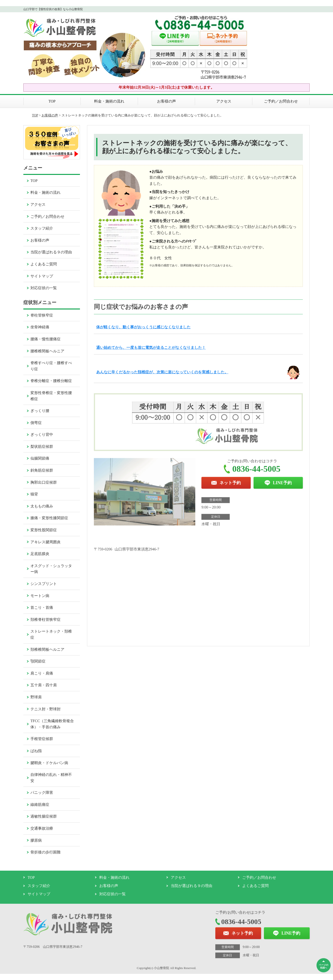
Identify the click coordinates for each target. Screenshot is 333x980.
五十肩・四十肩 (44, 685)
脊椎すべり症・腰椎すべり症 (51, 366)
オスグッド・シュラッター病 (51, 569)
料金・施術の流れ (109, 101)
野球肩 (36, 697)
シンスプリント (44, 584)
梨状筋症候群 (42, 447)
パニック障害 (42, 793)
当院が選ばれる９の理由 (51, 252)
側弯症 (36, 423)
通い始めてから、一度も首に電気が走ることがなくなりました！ (151, 348)
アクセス (224, 101)
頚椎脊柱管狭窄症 (46, 620)
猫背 (34, 494)
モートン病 (40, 596)
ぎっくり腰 (40, 411)
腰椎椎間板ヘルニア (47, 351)
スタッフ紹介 (42, 228)
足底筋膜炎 (40, 554)
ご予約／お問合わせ (281, 101)
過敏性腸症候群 (44, 816)
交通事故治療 (42, 828)
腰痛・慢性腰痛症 (46, 339)
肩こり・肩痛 (42, 673)
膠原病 (36, 840)
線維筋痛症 (40, 805)
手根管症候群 (42, 739)
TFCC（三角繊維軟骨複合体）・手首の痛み (52, 724)
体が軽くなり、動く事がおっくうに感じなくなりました (143, 327)
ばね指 (36, 751)
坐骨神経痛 (40, 327)
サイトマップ (42, 276)
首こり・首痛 (42, 607)
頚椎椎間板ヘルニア (47, 649)
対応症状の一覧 (44, 288)
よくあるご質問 (44, 264)
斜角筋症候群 (42, 470)
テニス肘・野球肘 (46, 709)
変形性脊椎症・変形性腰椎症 (51, 396)
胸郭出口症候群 (44, 482)
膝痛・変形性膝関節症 (49, 518)
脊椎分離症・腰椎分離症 (51, 381)
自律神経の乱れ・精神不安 (51, 778)
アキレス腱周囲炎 (46, 542)
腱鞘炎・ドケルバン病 (49, 763)
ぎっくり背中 (42, 434)
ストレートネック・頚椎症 (51, 634)
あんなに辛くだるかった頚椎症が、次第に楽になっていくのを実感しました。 (162, 372)
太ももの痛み (42, 506)
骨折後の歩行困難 (46, 852)
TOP (52, 101)
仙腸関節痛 (40, 458)
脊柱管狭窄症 (42, 315)
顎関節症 (38, 661)
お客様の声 (166, 101)
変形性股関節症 (44, 530)
